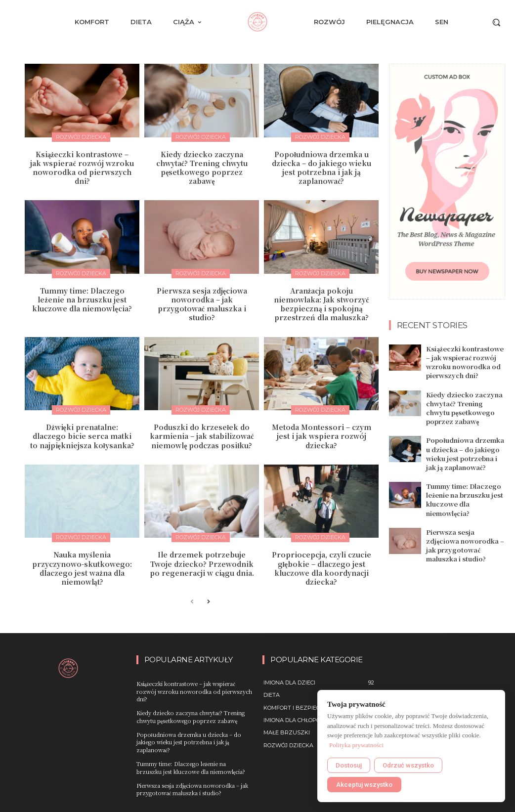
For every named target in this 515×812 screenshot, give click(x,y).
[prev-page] (192, 602)
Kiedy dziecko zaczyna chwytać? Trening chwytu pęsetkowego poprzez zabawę (202, 168)
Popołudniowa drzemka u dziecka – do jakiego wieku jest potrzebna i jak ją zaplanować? (322, 168)
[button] (496, 22)
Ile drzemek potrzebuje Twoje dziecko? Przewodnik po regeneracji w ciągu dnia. (202, 563)
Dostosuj (349, 765)
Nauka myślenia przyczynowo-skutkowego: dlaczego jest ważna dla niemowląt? (82, 568)
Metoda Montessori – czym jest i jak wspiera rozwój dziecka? (322, 436)
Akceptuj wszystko (364, 785)
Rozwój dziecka (81, 137)
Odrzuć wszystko (408, 765)
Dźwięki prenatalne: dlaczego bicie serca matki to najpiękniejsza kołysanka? (82, 436)
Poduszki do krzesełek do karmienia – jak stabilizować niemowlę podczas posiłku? (202, 436)
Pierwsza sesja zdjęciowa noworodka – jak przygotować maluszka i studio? (202, 304)
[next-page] (208, 602)
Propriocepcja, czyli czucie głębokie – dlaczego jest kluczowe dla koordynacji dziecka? (322, 568)
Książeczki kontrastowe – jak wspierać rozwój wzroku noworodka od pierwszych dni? (82, 168)
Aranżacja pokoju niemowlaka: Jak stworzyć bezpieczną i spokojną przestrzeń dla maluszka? (321, 304)
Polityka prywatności (356, 745)
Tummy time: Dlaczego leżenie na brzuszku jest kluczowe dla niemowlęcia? (82, 299)
